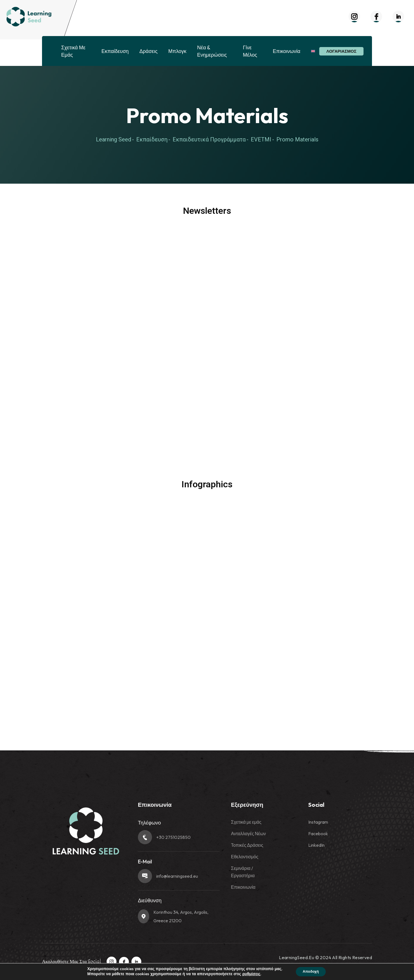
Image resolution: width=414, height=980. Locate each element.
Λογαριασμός (341, 51)
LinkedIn (316, 845)
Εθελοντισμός (245, 857)
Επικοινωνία (287, 51)
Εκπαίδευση (115, 51)
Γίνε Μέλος (250, 51)
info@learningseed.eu (177, 876)
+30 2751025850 (173, 837)
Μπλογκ (177, 51)
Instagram (318, 822)
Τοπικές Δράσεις (247, 845)
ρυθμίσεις (249, 974)
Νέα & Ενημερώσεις (212, 51)
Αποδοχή (311, 971)
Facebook (318, 834)
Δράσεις (148, 51)
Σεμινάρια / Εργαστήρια (243, 872)
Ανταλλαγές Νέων (248, 834)
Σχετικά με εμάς (73, 51)
